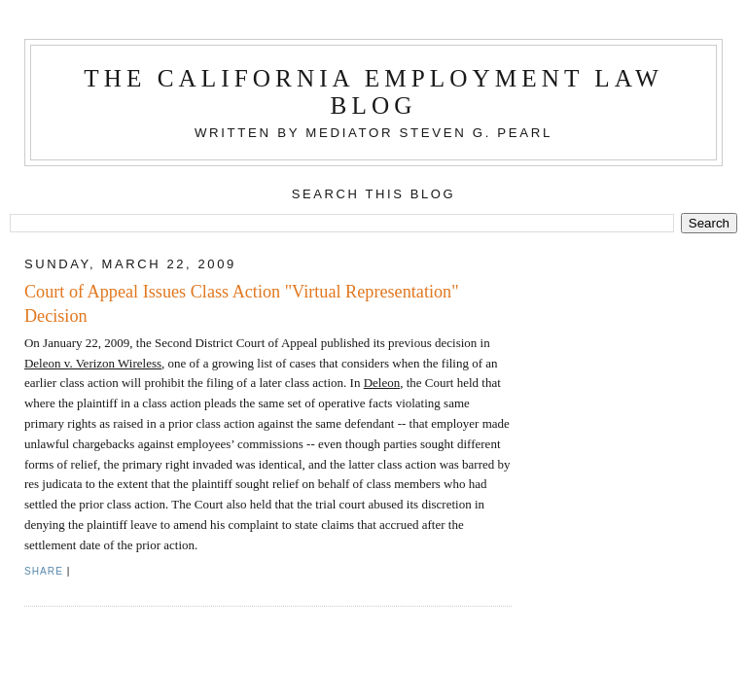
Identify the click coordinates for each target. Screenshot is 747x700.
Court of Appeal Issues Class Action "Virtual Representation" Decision (242, 304)
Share (44, 571)
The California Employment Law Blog (373, 92)
